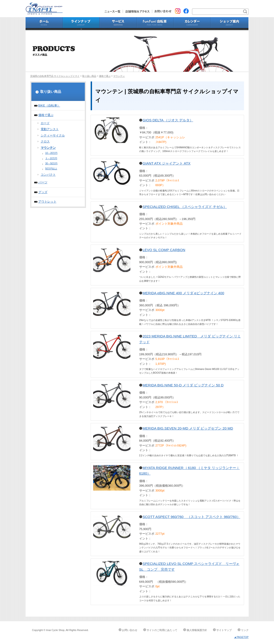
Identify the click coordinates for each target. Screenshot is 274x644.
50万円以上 (51, 169)
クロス (45, 141)
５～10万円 (51, 158)
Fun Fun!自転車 (155, 24)
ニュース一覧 (114, 11)
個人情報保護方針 (197, 630)
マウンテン (119, 76)
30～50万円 (51, 163)
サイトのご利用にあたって (162, 630)
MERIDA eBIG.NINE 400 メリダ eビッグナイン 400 (183, 293)
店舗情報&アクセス (138, 11)
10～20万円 (51, 153)
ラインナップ (81, 24)
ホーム (44, 24)
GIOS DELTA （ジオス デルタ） (168, 120)
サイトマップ (224, 630)
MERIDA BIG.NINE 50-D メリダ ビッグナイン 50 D (183, 385)
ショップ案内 (230, 24)
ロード (45, 123)
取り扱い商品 (89, 76)
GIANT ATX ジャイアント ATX (167, 163)
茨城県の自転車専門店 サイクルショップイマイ (55, 76)
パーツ (43, 182)
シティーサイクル (53, 135)
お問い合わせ (162, 11)
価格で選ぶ (105, 76)
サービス (118, 24)
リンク (245, 630)
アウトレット (47, 202)
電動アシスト (50, 129)
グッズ (43, 192)
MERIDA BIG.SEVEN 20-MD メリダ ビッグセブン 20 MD (188, 428)
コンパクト (48, 175)
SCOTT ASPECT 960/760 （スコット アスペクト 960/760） (191, 517)
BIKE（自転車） (49, 105)
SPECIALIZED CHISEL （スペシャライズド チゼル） (185, 207)
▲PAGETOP (241, 637)
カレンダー (192, 24)
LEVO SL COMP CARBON (164, 250)
